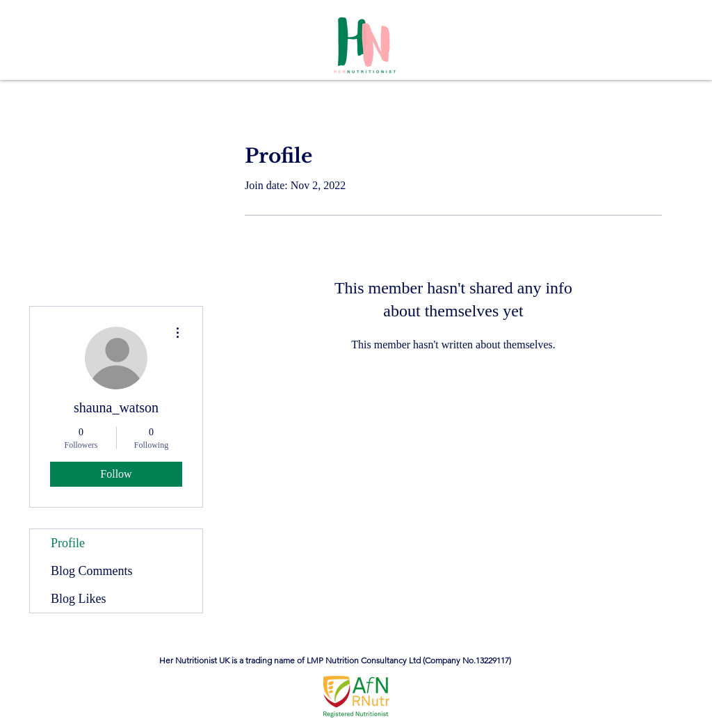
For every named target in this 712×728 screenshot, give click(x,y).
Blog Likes (79, 599)
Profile (68, 543)
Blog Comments (92, 571)
